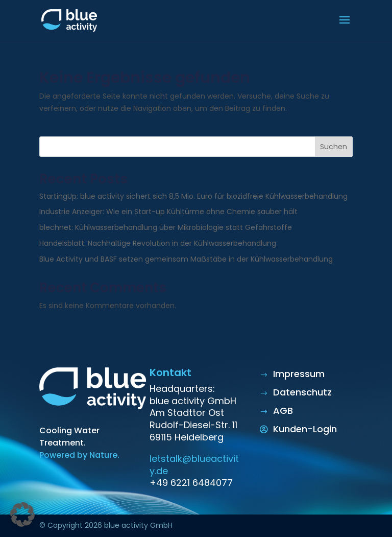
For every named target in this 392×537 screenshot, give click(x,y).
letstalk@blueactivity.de (194, 465)
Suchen (334, 147)
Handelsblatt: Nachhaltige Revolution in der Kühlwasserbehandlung (158, 243)
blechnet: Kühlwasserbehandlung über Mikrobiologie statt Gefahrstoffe (166, 227)
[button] (22, 515)
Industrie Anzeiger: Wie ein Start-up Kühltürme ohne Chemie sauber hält (168, 212)
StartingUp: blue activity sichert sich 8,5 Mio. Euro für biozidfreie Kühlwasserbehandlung (193, 196)
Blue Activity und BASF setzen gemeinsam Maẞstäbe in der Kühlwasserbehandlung (186, 259)
